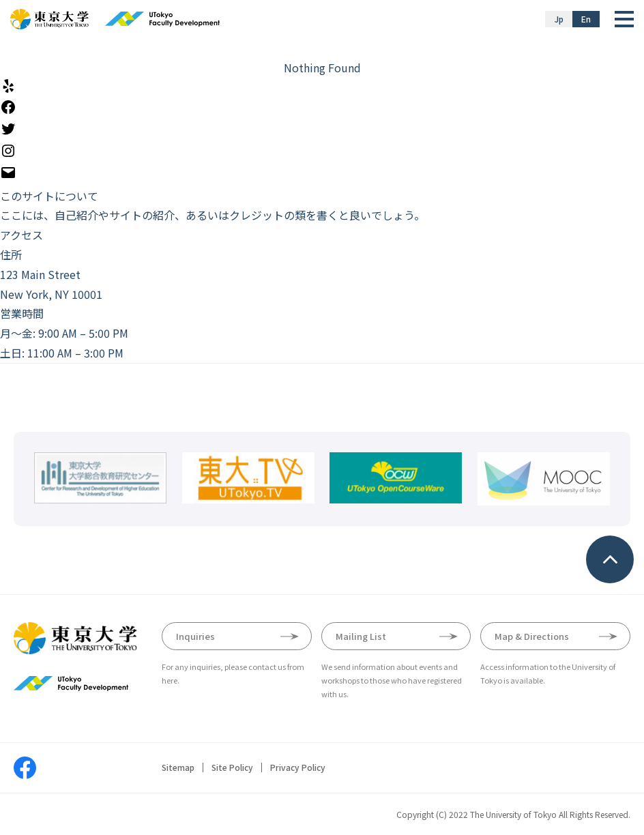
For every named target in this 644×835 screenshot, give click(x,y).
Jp (559, 19)
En (586, 19)
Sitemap (178, 767)
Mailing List (361, 636)
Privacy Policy (298, 767)
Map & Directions (532, 636)
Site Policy (232, 767)
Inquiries (195, 636)
